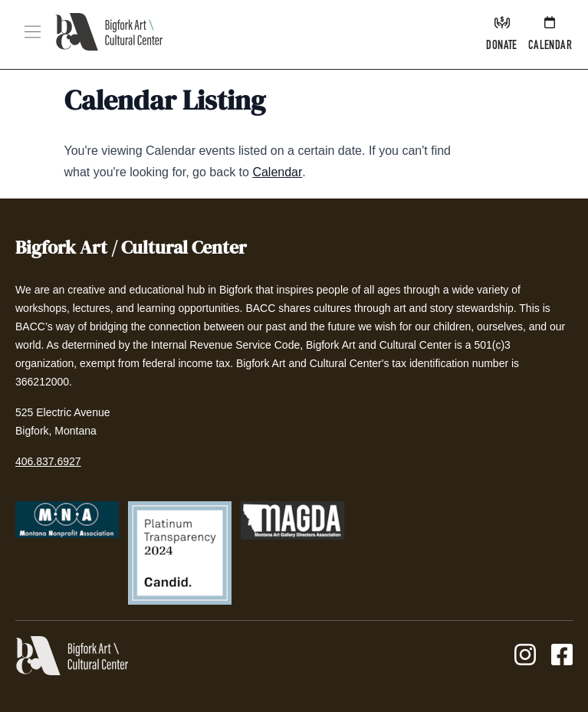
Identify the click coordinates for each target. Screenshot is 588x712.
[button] (33, 32)
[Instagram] (525, 656)
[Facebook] (562, 656)
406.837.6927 (48, 461)
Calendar (277, 172)
